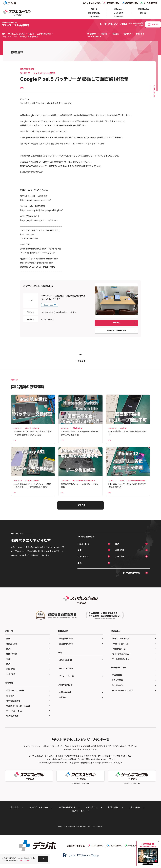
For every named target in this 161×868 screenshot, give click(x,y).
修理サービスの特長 (15, 696)
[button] (43, 859)
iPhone (65, 497)
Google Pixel (26, 89)
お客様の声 (127, 34)
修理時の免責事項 (67, 813)
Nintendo (66, 443)
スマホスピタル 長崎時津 (16, 24)
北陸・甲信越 (83, 562)
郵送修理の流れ (94, 13)
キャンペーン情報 (93, 36)
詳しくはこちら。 (25, 860)
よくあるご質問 (65, 666)
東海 (79, 569)
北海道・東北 (83, 550)
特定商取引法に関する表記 (18, 712)
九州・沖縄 (120, 562)
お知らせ (143, 13)
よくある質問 (119, 13)
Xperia (112, 443)
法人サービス (119, 17)
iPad (17, 443)
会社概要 (10, 701)
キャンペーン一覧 (67, 682)
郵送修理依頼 (12, 722)
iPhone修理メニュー (121, 649)
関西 (117, 550)
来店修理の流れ (143, 9)
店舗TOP (92, 34)
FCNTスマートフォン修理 (123, 696)
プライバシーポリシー (16, 717)
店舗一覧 (94, 9)
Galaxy (18, 497)
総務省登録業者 (13, 706)
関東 (79, 556)
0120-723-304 (48, 321)
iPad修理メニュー (120, 654)
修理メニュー (119, 9)
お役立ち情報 (94, 17)
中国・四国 (120, 556)
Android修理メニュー (121, 660)
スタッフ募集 (117, 686)
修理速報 (115, 34)
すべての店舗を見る (131, 579)
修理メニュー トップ (120, 644)
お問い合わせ (91, 813)
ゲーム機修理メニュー (122, 665)
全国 (8, 644)
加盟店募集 (117, 681)
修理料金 (104, 34)
